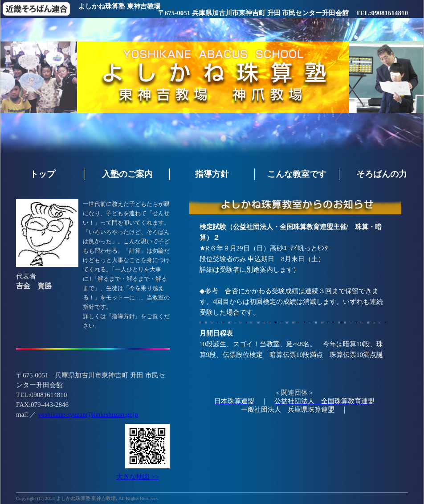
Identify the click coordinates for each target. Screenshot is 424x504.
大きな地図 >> (138, 477)
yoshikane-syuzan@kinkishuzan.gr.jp (88, 414)
